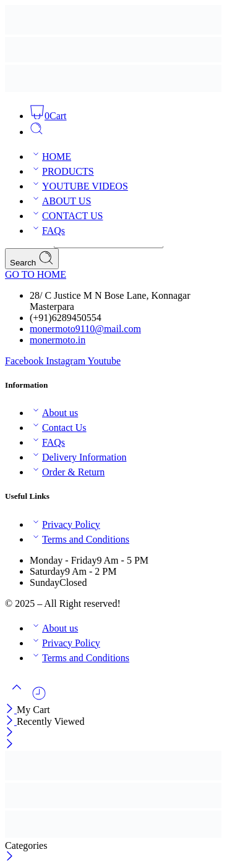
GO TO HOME (36, 274)
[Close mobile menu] (10, 745)
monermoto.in (58, 340)
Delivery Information (78, 457)
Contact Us (58, 428)
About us (54, 413)
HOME (50, 156)
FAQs (47, 231)
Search (32, 259)
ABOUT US (60, 201)
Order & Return (67, 472)
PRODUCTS (62, 171)
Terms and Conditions (79, 539)
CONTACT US (66, 216)
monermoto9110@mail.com (85, 329)
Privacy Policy (65, 524)
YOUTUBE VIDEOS (79, 186)
